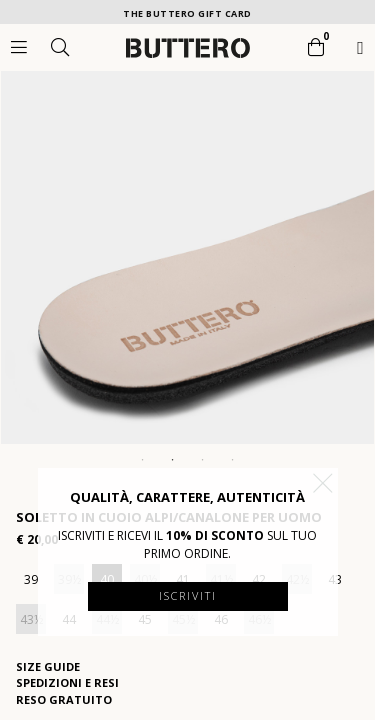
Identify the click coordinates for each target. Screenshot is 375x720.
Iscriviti (188, 595)
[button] (323, 483)
